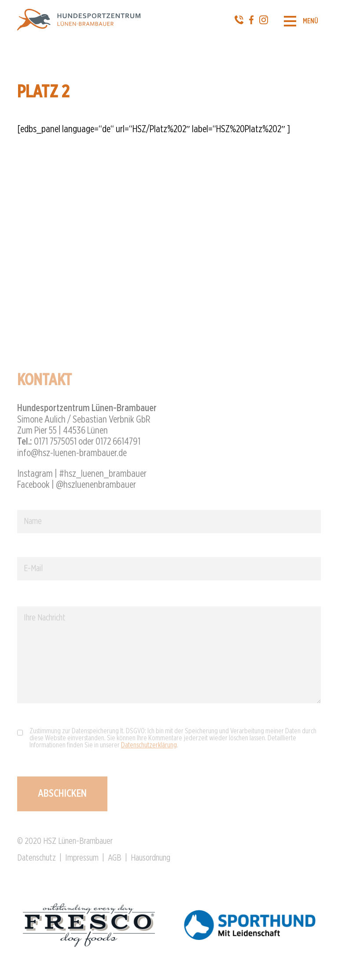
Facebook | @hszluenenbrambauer (77, 488)
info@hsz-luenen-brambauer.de (72, 457)
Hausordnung (151, 862)
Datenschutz (37, 862)
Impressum (82, 862)
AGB (115, 862)
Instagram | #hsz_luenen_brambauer (82, 477)
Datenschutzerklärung (149, 749)
